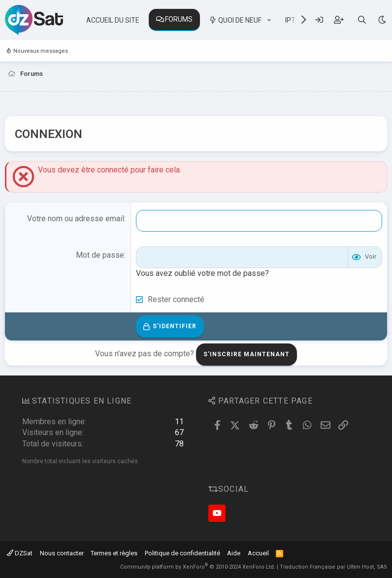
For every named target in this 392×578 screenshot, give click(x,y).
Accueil (258, 553)
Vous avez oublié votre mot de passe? (202, 273)
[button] (269, 21)
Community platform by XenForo (198, 567)
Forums (179, 19)
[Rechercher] (362, 20)
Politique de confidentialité (182, 553)
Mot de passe (100, 255)
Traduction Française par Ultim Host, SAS (333, 567)
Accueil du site (113, 20)
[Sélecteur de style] (382, 20)
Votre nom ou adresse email (76, 219)
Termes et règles (114, 553)
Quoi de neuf (240, 20)
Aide (234, 553)
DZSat (20, 553)
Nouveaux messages (41, 51)
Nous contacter (62, 553)
